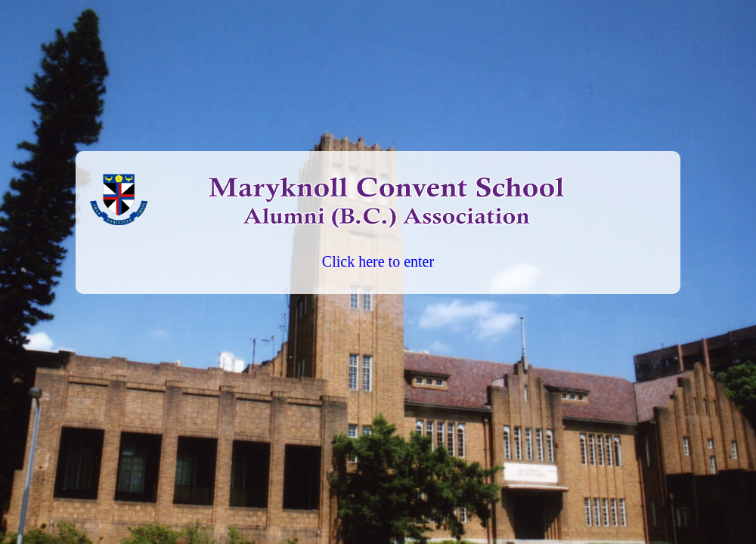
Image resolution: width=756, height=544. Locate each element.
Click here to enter (378, 261)
